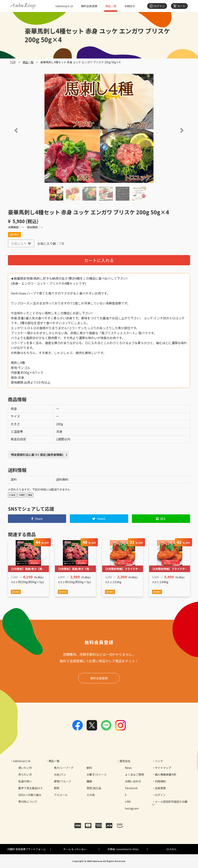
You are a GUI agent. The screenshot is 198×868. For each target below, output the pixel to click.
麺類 (89, 781)
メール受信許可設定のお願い (170, 803)
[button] (11, 130)
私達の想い (25, 781)
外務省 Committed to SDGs (123, 849)
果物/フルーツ (63, 781)
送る (161, 519)
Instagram (132, 808)
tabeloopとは (64, 6)
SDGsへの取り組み (30, 795)
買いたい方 (25, 768)
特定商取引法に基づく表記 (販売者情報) (37, 455)
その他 (91, 795)
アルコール (61, 795)
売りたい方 (25, 774)
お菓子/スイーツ (97, 774)
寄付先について (28, 802)
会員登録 (160, 788)
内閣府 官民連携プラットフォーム (26, 849)
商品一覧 (111, 6)
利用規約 (160, 781)
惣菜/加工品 (94, 788)
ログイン (160, 795)
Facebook (131, 788)
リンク (159, 761)
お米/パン (60, 774)
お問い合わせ (133, 781)
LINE (128, 802)
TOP (13, 62)
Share (37, 519)
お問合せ (130, 6)
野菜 (57, 788)
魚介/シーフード (64, 768)
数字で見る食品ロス (31, 788)
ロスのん (172, 849)
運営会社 (125, 761)
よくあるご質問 (134, 774)
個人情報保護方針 (166, 774)
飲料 (89, 768)
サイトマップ (163, 768)
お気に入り (21, 243)
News (128, 768)
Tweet (99, 519)
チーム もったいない (75, 849)
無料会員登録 (89, 6)
